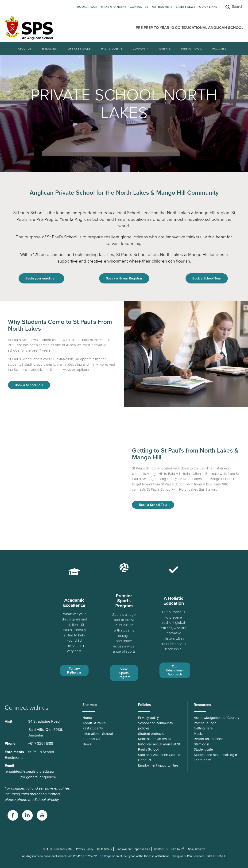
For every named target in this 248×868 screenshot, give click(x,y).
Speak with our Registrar (124, 278)
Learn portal (203, 760)
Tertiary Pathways (74, 670)
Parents (165, 49)
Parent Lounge (205, 723)
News (87, 744)
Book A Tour (87, 7)
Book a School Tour (207, 278)
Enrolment (50, 49)
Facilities (219, 49)
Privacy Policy (85, 849)
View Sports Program (124, 673)
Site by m (178, 849)
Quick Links (208, 7)
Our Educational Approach (175, 670)
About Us (25, 49)
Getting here (162, 7)
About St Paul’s (94, 723)
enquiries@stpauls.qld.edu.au (30, 771)
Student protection (152, 734)
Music (198, 734)
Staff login (201, 744)
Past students (112, 49)
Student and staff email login (215, 755)
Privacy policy (148, 718)
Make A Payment (114, 7)
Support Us (91, 739)
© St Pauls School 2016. (58, 849)
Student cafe (203, 749)
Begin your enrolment (41, 278)
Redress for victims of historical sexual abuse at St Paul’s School (159, 744)
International (191, 49)
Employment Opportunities (133, 849)
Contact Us (139, 7)
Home (87, 718)
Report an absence (208, 739)
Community (141, 49)
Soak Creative (197, 849)
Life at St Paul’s (79, 49)
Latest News (186, 7)
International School (98, 734)
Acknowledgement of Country (217, 718)
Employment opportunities (158, 765)
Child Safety (105, 849)
